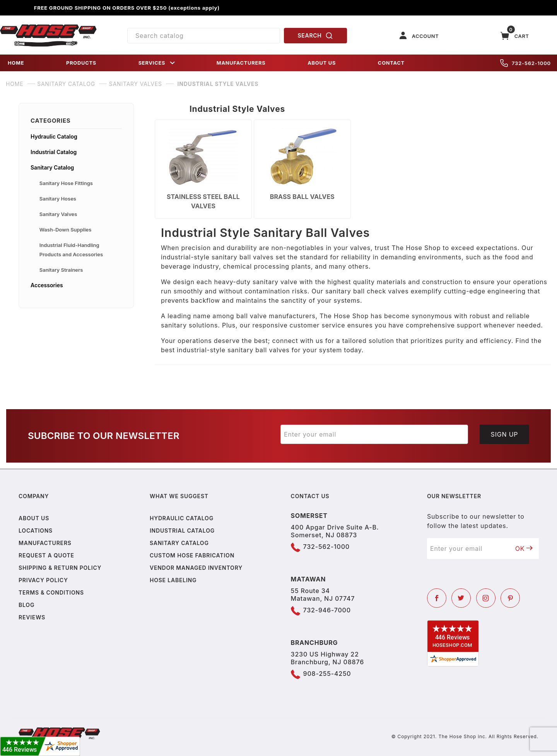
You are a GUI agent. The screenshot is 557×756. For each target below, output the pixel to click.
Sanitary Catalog (52, 167)
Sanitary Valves (58, 214)
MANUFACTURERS (241, 63)
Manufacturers (45, 543)
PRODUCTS (81, 63)
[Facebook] (437, 598)
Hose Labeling (173, 580)
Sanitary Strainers (61, 270)
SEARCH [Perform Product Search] (316, 36)
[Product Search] (204, 36)
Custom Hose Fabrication (192, 555)
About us (34, 518)
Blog (26, 605)
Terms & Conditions (51, 592)
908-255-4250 (327, 674)
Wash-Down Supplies (66, 230)
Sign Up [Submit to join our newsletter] (505, 434)
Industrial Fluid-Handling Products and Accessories (71, 250)
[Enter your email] (374, 434)
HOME (16, 63)
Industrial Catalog (54, 152)
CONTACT (391, 63)
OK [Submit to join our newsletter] (524, 549)
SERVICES (157, 63)
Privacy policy (43, 580)
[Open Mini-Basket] (515, 36)
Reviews (32, 617)
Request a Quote (46, 555)
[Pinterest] (510, 598)
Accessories (47, 285)
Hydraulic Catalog (54, 136)
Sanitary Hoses (58, 199)
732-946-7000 (327, 610)
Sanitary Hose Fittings (66, 183)
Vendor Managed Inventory (196, 568)
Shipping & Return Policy (60, 568)
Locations (36, 531)
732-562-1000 (525, 63)
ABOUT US (322, 63)
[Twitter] (461, 598)
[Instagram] (486, 598)
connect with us (298, 341)
